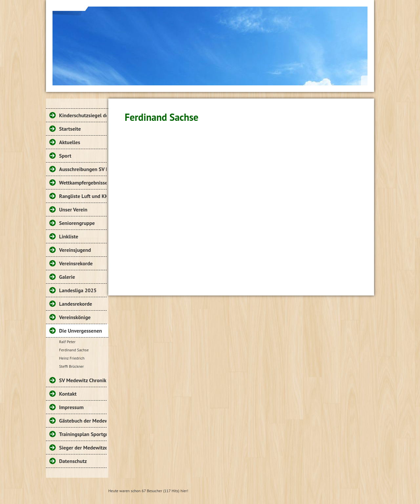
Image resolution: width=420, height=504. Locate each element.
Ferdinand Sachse (74, 350)
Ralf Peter (67, 342)
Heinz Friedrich (72, 358)
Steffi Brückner (71, 366)
